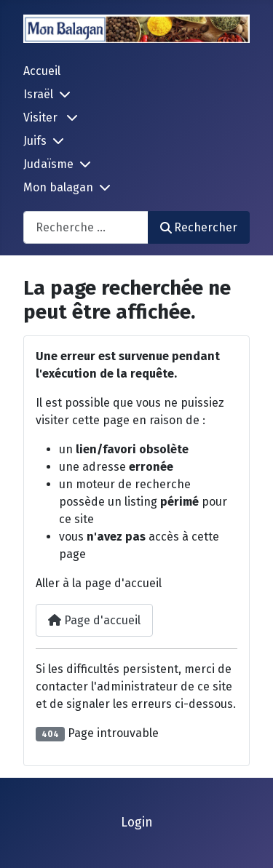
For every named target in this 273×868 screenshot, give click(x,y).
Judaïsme (48, 164)
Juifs (35, 141)
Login (137, 823)
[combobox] (86, 227)
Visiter (42, 118)
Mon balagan (58, 187)
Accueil (42, 71)
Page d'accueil (94, 620)
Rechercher (199, 227)
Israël (38, 94)
